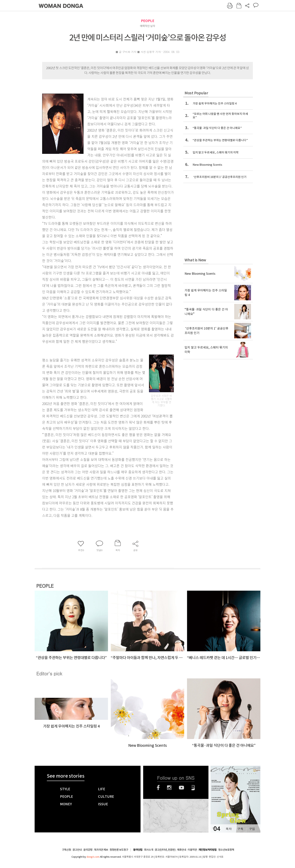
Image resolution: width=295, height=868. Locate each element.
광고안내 (77, 850)
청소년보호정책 (226, 850)
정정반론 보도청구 (119, 850)
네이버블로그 (193, 788)
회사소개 (149, 850)
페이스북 (158, 788)
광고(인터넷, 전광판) (165, 850)
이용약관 (192, 850)
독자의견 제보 (101, 850)
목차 (229, 829)
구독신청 (66, 850)
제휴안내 (182, 850)
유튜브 (181, 788)
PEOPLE (148, 21)
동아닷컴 (138, 850)
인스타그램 (169, 788)
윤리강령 (88, 850)
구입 (252, 829)
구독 (240, 829)
